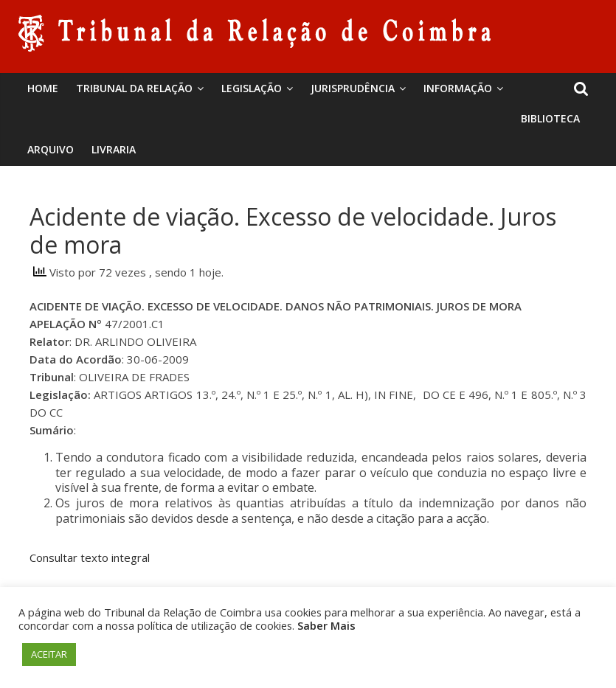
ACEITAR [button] (49, 654)
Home (43, 88)
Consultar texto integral (90, 557)
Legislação (252, 88)
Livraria (114, 149)
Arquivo (51, 149)
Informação (458, 88)
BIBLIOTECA (550, 118)
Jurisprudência (353, 88)
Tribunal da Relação (134, 88)
